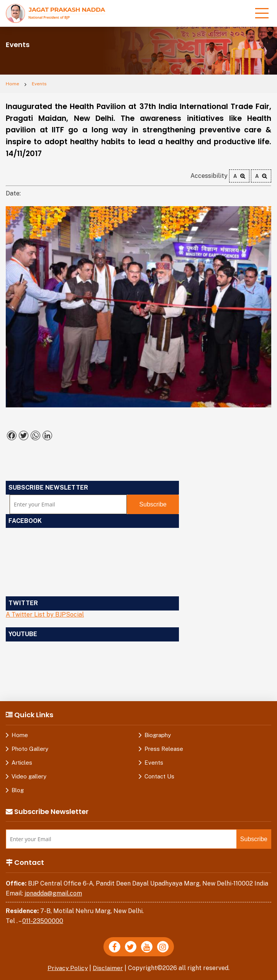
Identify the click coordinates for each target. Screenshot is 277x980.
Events (39, 84)
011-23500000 (43, 921)
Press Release (164, 749)
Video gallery (29, 776)
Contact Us (159, 776)
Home (12, 84)
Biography (158, 735)
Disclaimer (108, 968)
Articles (22, 763)
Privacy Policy (67, 968)
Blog (18, 790)
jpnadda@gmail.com (53, 893)
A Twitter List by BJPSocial (45, 615)
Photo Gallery (30, 749)
